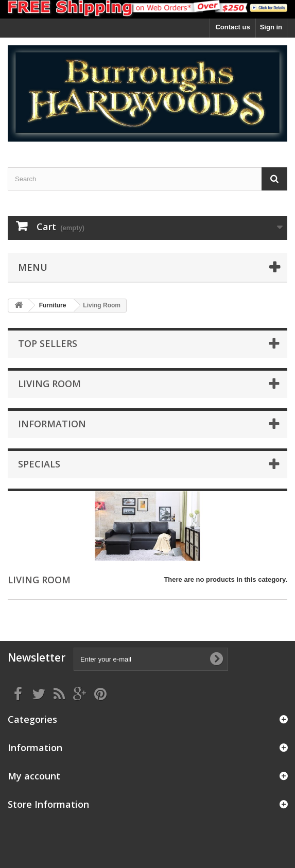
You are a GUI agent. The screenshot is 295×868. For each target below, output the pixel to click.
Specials (39, 464)
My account (34, 776)
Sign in (271, 27)
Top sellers (48, 343)
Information (52, 424)
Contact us (232, 27)
